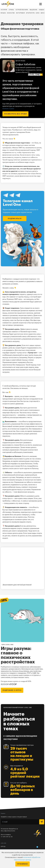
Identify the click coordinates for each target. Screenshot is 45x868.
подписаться (15, 219)
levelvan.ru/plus (8, 109)
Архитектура (30, 13)
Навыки (42, 10)
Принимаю (22, 864)
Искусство (11, 13)
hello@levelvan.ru (8, 831)
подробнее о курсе (12, 690)
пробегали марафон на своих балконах (17, 464)
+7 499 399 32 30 (7, 837)
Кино (38, 13)
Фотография (20, 13)
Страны (11, 10)
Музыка (3, 13)
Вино (43, 13)
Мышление (33, 10)
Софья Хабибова (25, 64)
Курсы (3, 847)
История (4, 10)
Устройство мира (22, 10)
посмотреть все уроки (15, 114)
